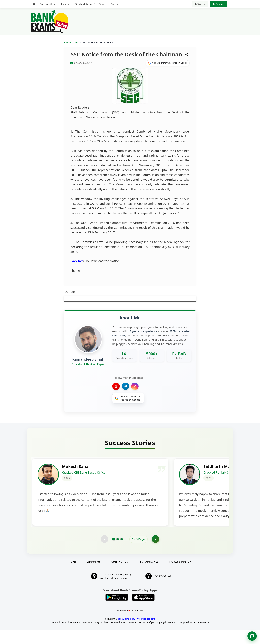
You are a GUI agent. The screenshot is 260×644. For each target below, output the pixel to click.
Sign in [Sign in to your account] (200, 4)
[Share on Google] (168, 63)
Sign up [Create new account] (218, 4)
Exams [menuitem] (65, 4)
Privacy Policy (180, 576)
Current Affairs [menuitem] (48, 4)
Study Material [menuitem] (84, 4)
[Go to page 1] (114, 553)
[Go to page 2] (118, 553)
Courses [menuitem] (115, 4)
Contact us (120, 576)
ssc (77, 42)
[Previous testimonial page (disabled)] (104, 553)
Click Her (77, 261)
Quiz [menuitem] (101, 4)
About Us (94, 576)
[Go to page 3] (122, 553)
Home (67, 42)
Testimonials (149, 576)
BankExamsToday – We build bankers (136, 633)
